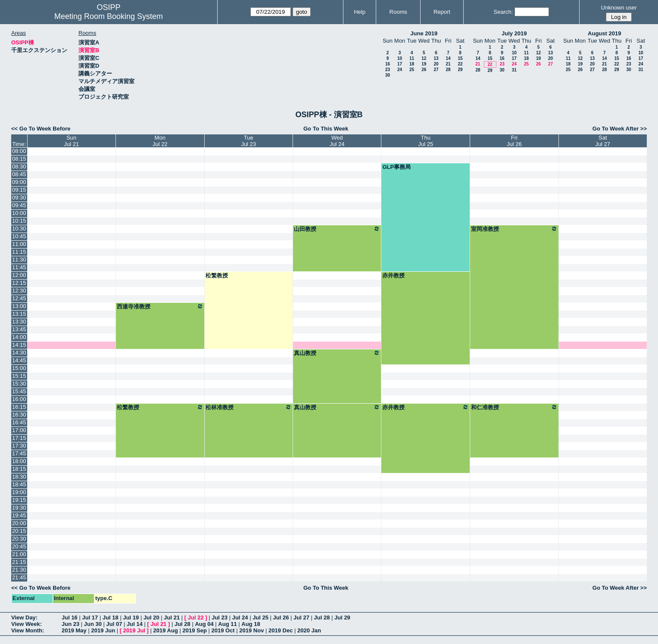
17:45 (19, 453)
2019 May (74, 630)
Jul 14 (135, 624)
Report (442, 12)
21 (448, 64)
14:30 (19, 353)
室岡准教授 (514, 229)
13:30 (19, 322)
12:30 (19, 291)
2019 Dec (281, 630)
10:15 (19, 221)
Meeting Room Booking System (109, 16)
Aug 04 (204, 624)
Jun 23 (70, 624)
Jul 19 (131, 618)
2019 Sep (194, 630)
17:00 (19, 430)
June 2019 (424, 33)
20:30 (19, 539)
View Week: (27, 624)
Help (360, 12)
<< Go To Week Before (41, 129)
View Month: (28, 630)
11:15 (19, 252)
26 (424, 70)
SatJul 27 (603, 141)
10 (400, 58)
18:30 (19, 477)
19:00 (19, 492)
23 (388, 70)
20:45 (19, 546)
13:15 (19, 314)
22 (460, 64)
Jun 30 (93, 624)
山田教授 (337, 229)
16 (388, 64)
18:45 (19, 484)
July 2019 (514, 33)
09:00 (19, 182)
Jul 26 (281, 618)
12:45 (19, 298)
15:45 (19, 391)
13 (436, 58)
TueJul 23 (248, 141)
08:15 (19, 159)
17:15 (19, 438)
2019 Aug (166, 630)
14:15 (19, 345)
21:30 (19, 570)
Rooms (398, 12)
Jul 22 (196, 618)
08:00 (19, 151)
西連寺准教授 (160, 306)
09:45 (19, 205)
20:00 (19, 523)
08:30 (19, 166)
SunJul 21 (71, 141)
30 (388, 75)
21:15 (19, 562)
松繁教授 (217, 275)
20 (436, 64)
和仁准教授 (514, 407)
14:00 (19, 337)
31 (514, 70)
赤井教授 (393, 275)
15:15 (19, 376)
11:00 (19, 244)
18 (412, 64)
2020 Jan (309, 630)
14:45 (19, 360)
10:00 (19, 213)
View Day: (24, 618)
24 (400, 70)
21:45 (19, 577)
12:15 (19, 283)
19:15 (19, 500)
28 (448, 70)
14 (448, 58)
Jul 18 (111, 618)
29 (460, 70)
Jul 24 (240, 618)
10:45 (19, 236)
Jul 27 (301, 618)
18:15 (19, 469)
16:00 (19, 399)
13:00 (19, 306)
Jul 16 (70, 618)
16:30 (19, 415)
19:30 (19, 508)
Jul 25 (260, 618)
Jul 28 (322, 618)
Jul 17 (90, 618)
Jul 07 (114, 624)
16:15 (19, 407)
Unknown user (619, 8)
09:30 (19, 198)
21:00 (19, 554)
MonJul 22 (160, 141)
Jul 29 (342, 618)
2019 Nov (251, 630)
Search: (504, 12)
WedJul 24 (337, 141)
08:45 (19, 174)
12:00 (19, 275)
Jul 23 (220, 618)
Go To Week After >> (620, 129)
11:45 (19, 267)
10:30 (19, 229)
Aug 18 (251, 624)
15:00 (19, 368)
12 (424, 58)
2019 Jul (134, 630)
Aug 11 (227, 624)
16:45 (19, 422)
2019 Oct (223, 630)
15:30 (19, 384)
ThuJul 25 (426, 141)
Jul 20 (151, 618)
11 (412, 58)
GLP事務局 (396, 167)
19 (424, 64)
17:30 (19, 446)
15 (460, 58)
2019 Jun (103, 630)
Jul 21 (172, 618)
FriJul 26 (514, 141)
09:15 (19, 190)
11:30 (19, 260)
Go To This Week (326, 129)
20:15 (19, 531)
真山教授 (337, 353)
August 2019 (604, 33)
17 (400, 64)
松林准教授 (249, 407)
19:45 (19, 515)
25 (412, 70)
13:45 (19, 329)
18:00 (19, 461)
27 (436, 70)
